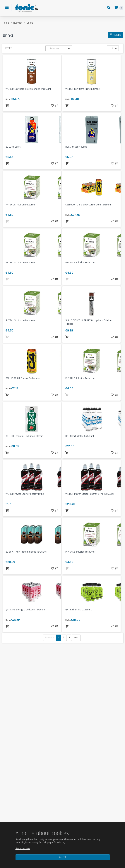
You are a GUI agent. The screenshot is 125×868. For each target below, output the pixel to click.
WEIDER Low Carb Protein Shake (83, 89)
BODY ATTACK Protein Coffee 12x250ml (26, 552)
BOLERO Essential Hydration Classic (24, 436)
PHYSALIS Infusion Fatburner (21, 205)
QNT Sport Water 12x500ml (80, 436)
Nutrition (18, 23)
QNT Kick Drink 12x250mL (78, 610)
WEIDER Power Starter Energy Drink (25, 494)
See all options (23, 848)
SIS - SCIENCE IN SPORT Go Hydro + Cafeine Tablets (88, 322)
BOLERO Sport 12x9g (76, 147)
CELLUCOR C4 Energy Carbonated (23, 378)
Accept (63, 857)
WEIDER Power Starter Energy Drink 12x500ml (90, 494)
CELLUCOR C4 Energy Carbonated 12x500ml (88, 205)
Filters (115, 35)
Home (6, 23)
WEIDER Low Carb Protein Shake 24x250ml (28, 89)
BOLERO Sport (13, 147)
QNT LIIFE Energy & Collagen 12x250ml (25, 610)
